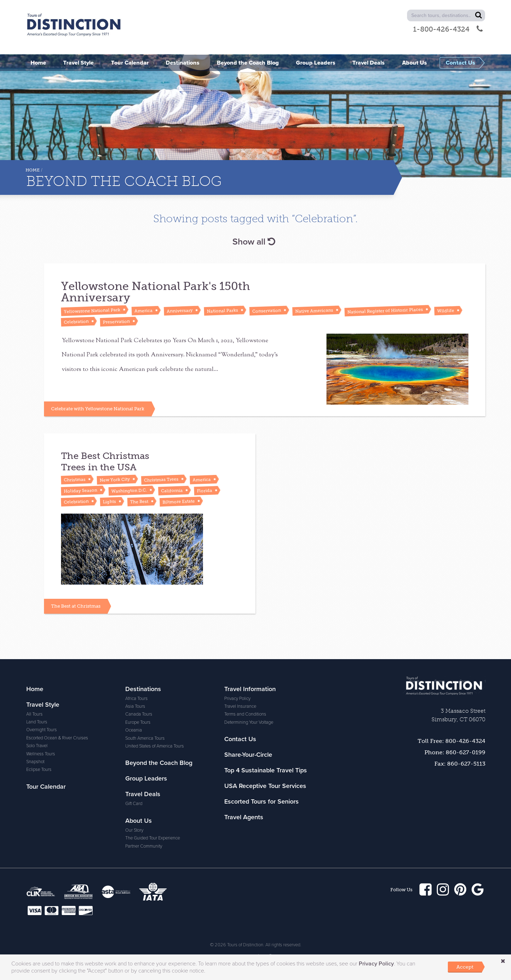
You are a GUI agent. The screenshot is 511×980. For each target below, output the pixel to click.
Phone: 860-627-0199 (455, 752)
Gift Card (134, 804)
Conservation (267, 311)
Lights (109, 501)
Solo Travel (37, 746)
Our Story (134, 830)
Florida (205, 490)
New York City (115, 480)
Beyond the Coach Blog (159, 763)
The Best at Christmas (76, 606)
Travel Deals (143, 794)
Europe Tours (138, 722)
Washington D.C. (129, 490)
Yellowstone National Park (92, 311)
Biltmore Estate (179, 501)
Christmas (75, 480)
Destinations (143, 689)
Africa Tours (136, 699)
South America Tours (145, 738)
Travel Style (43, 705)
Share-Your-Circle (248, 755)
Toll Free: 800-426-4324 (452, 741)
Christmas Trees (161, 479)
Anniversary (180, 311)
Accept (465, 967)
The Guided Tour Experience (153, 838)
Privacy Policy (237, 699)
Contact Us (240, 739)
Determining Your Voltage (249, 722)
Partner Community (144, 846)
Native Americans (314, 311)
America (144, 311)
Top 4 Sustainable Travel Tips (266, 770)
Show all (254, 242)
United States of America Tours (155, 746)
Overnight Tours (42, 730)
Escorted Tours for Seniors (262, 801)
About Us (139, 821)
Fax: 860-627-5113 (460, 764)
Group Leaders (146, 778)
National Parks (222, 310)
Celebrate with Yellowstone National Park (98, 409)
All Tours (34, 714)
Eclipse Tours (39, 770)
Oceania (134, 730)
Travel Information (250, 689)
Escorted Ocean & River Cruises (57, 738)
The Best (139, 502)
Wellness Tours (41, 754)
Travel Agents (244, 817)
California (172, 491)
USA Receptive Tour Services (265, 786)
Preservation (116, 322)
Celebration (76, 322)
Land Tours (37, 722)
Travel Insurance (240, 706)
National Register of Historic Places (385, 310)
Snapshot (35, 762)
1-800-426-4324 (448, 29)
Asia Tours (135, 706)
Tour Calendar (46, 787)
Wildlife (446, 311)
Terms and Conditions (245, 714)
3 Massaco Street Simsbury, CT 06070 (458, 715)
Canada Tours (139, 714)
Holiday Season (81, 490)
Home (33, 170)
